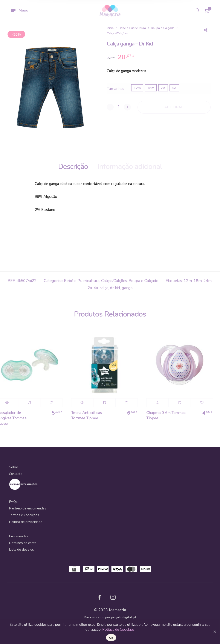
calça (104, 288)
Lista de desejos (21, 550)
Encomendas (19, 536)
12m (188, 281)
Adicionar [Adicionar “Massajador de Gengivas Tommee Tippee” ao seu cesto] (32, 403)
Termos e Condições (24, 515)
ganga (127, 288)
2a (90, 288)
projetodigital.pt (124, 617)
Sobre (14, 467)
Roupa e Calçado (163, 28)
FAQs (13, 502)
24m (208, 281)
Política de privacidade (26, 522)
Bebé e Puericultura (132, 28)
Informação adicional (130, 167)
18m (198, 281)
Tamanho (115, 89)
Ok (111, 638)
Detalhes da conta (23, 543)
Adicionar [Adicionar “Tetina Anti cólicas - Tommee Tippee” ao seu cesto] (107, 403)
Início (110, 28)
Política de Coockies (118, 630)
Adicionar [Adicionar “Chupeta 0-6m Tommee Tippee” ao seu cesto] (182, 403)
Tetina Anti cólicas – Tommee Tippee (91, 415)
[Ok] (215, 632)
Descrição (73, 167)
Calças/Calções (117, 33)
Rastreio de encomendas (28, 508)
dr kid (115, 288)
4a (96, 288)
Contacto (16, 474)
